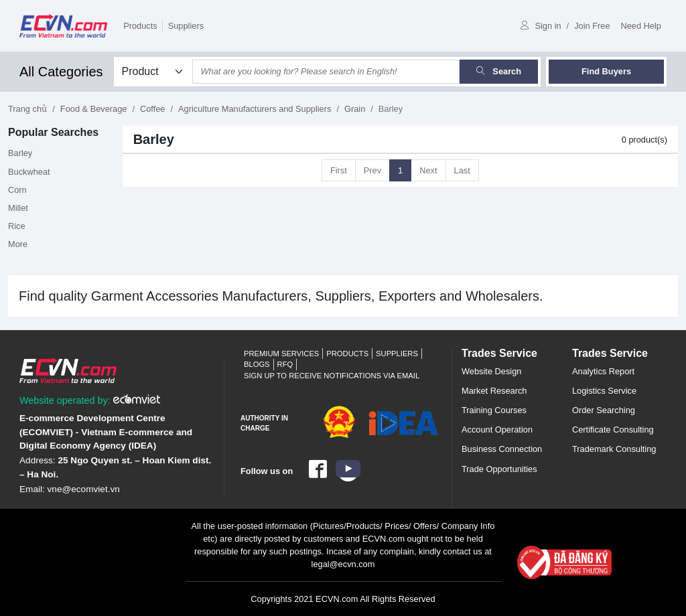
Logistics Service (604, 391)
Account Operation (497, 430)
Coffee (152, 109)
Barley (20, 153)
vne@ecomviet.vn (84, 489)
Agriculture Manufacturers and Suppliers (255, 109)
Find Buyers (606, 71)
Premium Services (281, 354)
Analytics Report (603, 371)
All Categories (61, 72)
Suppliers (186, 26)
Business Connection (502, 449)
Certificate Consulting (613, 430)
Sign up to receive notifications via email (332, 376)
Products (140, 26)
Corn (17, 190)
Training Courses (494, 410)
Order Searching (604, 410)
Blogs (257, 364)
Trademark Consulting (614, 449)
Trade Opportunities (499, 469)
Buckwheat (29, 172)
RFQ (285, 364)
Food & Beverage (94, 109)
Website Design (491, 371)
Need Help (641, 26)
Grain (355, 109)
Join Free (592, 26)
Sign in (541, 26)
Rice (17, 226)
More (18, 244)
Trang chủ (27, 109)
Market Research (494, 391)
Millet (18, 208)
